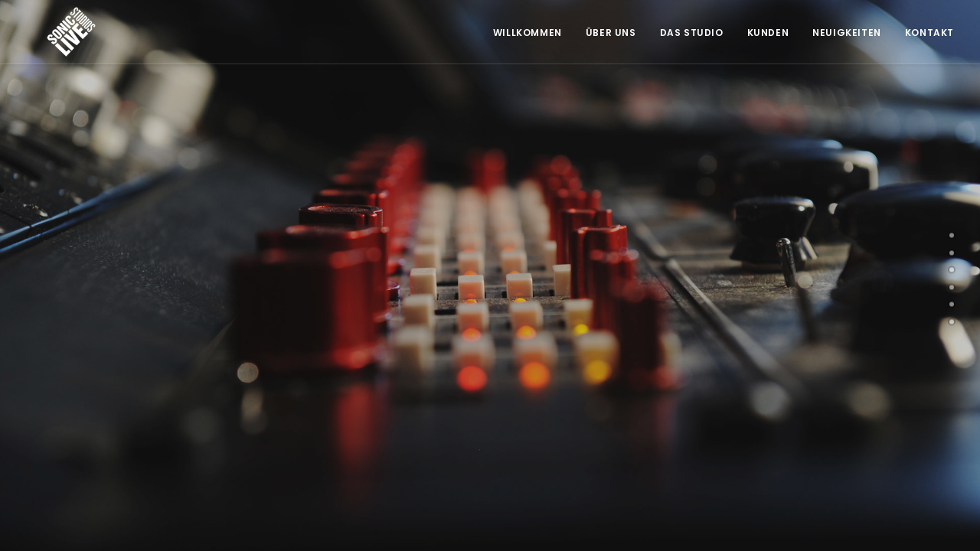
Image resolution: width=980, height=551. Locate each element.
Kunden (768, 33)
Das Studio (692, 33)
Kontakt (929, 33)
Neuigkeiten (847, 33)
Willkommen (528, 33)
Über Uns (611, 33)
